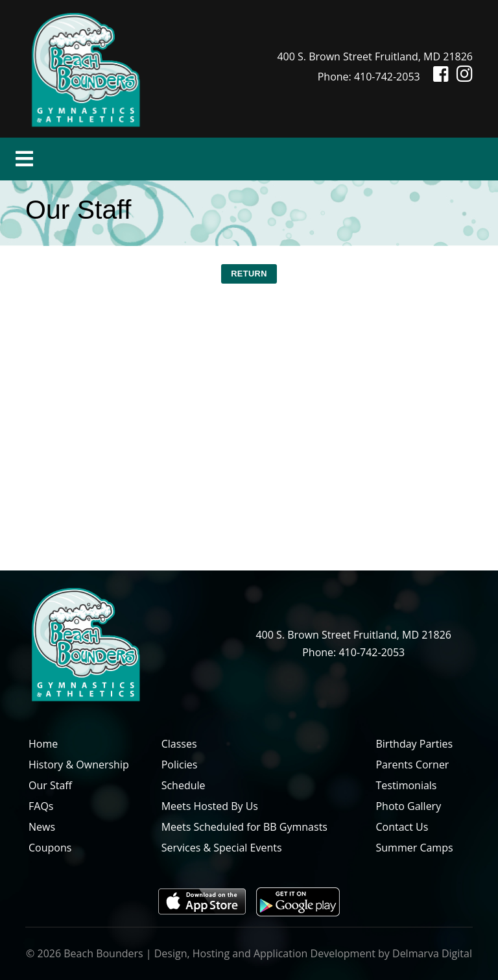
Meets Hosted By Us (210, 806)
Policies (180, 765)
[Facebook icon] (436, 77)
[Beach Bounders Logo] (86, 67)
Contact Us (402, 827)
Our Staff (50, 785)
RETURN (249, 274)
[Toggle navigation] (24, 159)
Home (43, 744)
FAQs (41, 806)
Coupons (50, 848)
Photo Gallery (408, 806)
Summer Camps (414, 848)
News (42, 827)
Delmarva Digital (432, 953)
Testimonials (406, 785)
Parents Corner (412, 765)
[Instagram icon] (462, 77)
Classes (179, 744)
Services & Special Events (222, 848)
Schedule (184, 785)
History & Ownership (79, 765)
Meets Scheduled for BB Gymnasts (244, 827)
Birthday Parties (414, 744)
